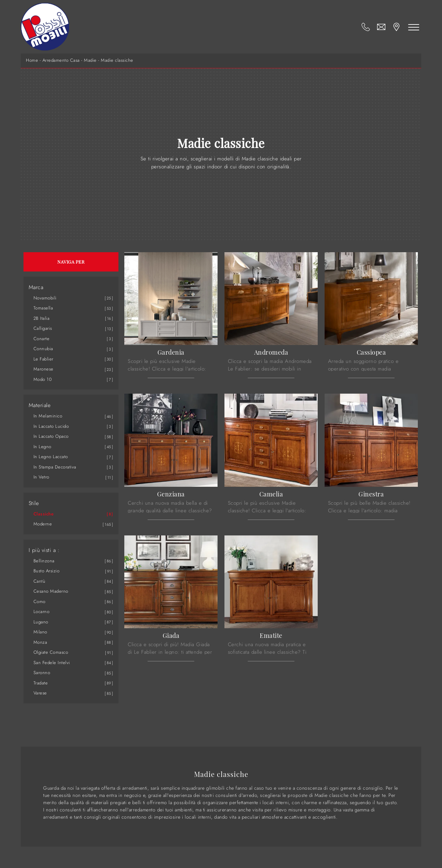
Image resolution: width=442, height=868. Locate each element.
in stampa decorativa (55, 467)
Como (40, 601)
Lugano (41, 622)
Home (32, 60)
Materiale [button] (40, 405)
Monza (40, 642)
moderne (43, 524)
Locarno (42, 611)
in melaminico (48, 416)
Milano (40, 632)
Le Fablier (44, 359)
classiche (44, 514)
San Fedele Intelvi (52, 663)
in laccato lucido (51, 426)
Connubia (43, 349)
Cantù (40, 581)
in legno (42, 447)
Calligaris (43, 328)
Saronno (42, 673)
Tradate (41, 683)
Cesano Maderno (51, 591)
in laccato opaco (51, 436)
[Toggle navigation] (414, 27)
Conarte (42, 339)
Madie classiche (117, 60)
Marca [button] (36, 287)
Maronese (44, 369)
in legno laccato (51, 457)
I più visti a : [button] (44, 550)
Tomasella (43, 308)
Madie (90, 60)
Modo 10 (43, 379)
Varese (40, 693)
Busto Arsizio (47, 571)
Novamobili (45, 298)
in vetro (41, 477)
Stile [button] (34, 503)
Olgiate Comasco (51, 652)
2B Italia (42, 318)
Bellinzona (44, 561)
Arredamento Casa (61, 60)
